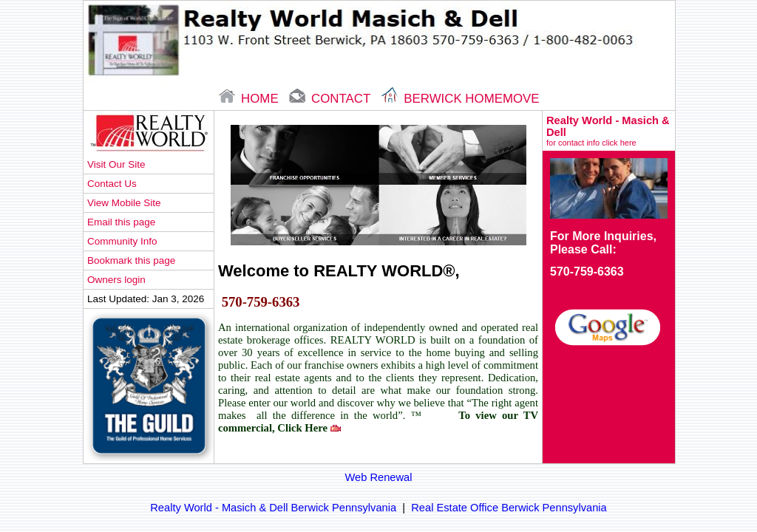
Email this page (121, 222)
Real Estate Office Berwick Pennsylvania (509, 508)
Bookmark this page (131, 260)
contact (331, 99)
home (250, 99)
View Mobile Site (124, 203)
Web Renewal (379, 477)
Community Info (122, 241)
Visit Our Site (116, 164)
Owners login (116, 280)
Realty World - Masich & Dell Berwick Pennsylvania (273, 508)
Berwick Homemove (461, 99)
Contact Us (112, 184)
